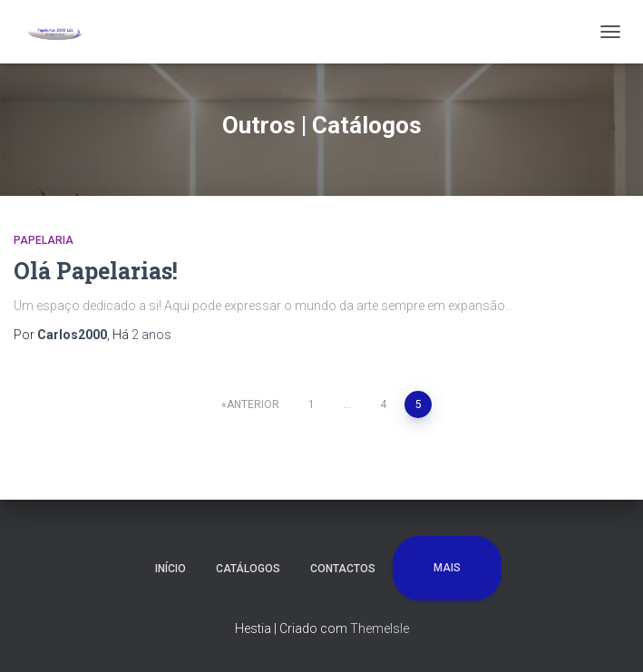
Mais (447, 568)
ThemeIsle (380, 628)
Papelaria (44, 240)
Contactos (343, 569)
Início (170, 569)
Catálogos (248, 569)
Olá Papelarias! (96, 271)
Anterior (253, 404)
